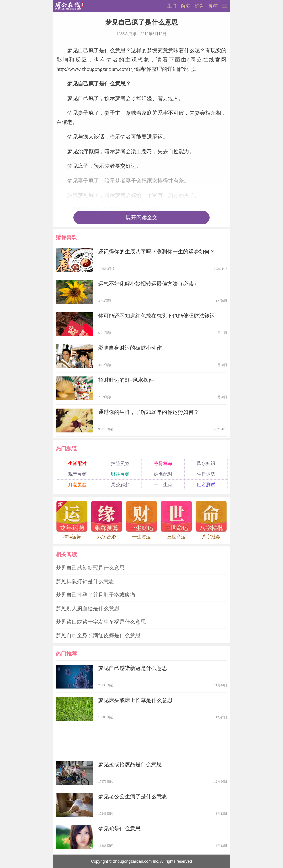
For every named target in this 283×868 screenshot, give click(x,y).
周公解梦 (120, 485)
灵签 (213, 6)
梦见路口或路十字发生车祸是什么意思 (101, 622)
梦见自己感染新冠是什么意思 (90, 568)
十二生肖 (163, 485)
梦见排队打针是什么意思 (85, 581)
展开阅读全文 (141, 218)
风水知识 (206, 463)
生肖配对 (77, 463)
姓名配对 (163, 474)
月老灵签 (77, 485)
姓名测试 (206, 485)
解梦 (186, 6)
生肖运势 (206, 474)
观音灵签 (77, 474)
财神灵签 (120, 474)
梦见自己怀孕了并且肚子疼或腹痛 (96, 595)
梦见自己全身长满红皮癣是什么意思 (98, 635)
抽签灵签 (120, 463)
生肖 (172, 6)
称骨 (199, 6)
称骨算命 (163, 463)
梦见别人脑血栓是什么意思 (88, 608)
